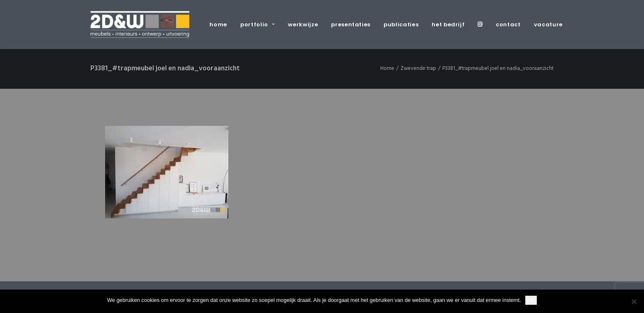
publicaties (401, 24)
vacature (548, 24)
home (218, 24)
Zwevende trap (418, 68)
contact (508, 24)
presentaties (351, 24)
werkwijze (303, 24)
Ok (531, 300)
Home (387, 68)
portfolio (258, 24)
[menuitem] (221, 24)
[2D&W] (140, 24)
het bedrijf (448, 24)
